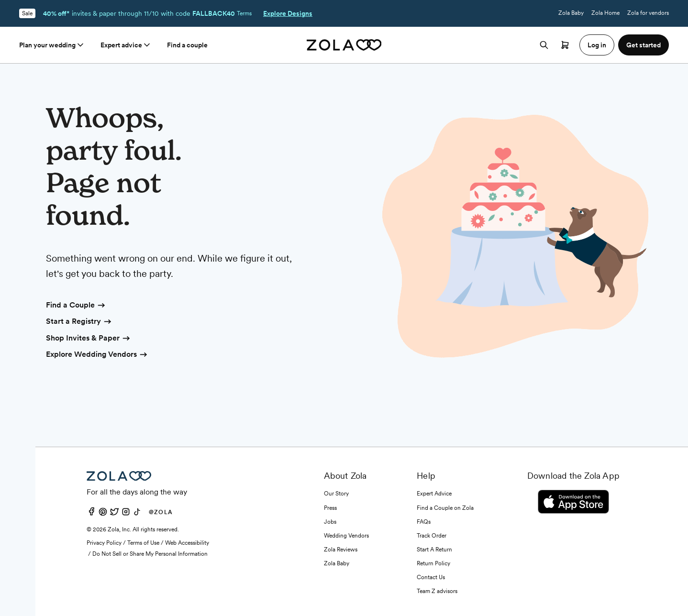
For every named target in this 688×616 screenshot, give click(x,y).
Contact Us (431, 577)
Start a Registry (79, 322)
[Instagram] (126, 514)
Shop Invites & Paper (89, 339)
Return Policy (433, 563)
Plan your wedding (52, 45)
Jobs (330, 522)
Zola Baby (571, 13)
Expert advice (126, 45)
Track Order (432, 536)
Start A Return (434, 550)
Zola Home (605, 13)
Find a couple (187, 45)
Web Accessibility (187, 543)
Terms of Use (143, 543)
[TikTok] (137, 514)
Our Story (336, 494)
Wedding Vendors (346, 536)
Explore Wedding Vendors (97, 355)
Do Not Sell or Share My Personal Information (150, 554)
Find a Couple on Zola (445, 508)
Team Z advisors (437, 591)
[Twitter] (114, 514)
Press (330, 508)
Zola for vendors (648, 13)
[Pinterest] (103, 514)
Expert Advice (434, 494)
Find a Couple (76, 306)
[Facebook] (91, 514)
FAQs (424, 522)
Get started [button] (644, 45)
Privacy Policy (104, 543)
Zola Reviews (341, 550)
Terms (244, 13)
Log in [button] (597, 45)
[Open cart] (565, 45)
